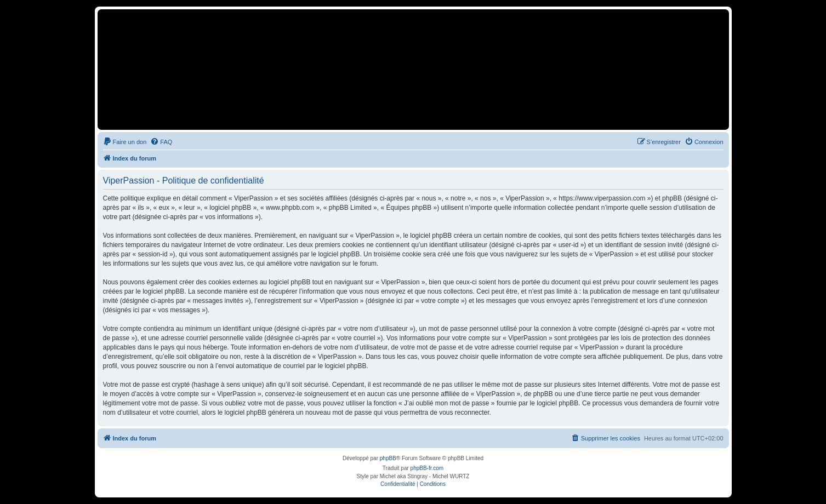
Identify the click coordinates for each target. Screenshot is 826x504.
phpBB (388, 458)
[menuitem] (125, 142)
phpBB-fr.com (427, 468)
